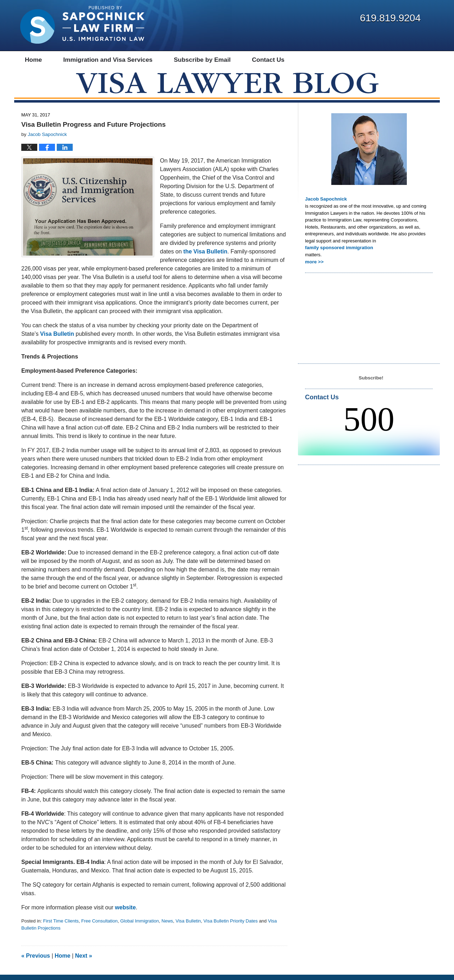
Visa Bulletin (188, 926)
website (125, 913)
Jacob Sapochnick (325, 204)
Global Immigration (140, 926)
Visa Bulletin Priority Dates (231, 926)
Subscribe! (371, 382)
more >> (314, 266)
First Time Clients (61, 926)
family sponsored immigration (338, 253)
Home (62, 961)
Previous (36, 961)
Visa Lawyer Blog (82, 25)
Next (84, 961)
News (167, 926)
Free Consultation (99, 926)
